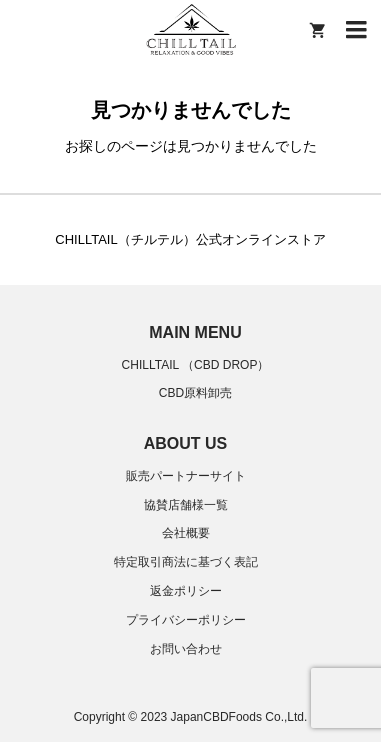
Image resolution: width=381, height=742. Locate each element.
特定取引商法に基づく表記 (186, 562)
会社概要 (186, 533)
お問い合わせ (186, 649)
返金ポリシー (186, 591)
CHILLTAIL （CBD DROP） (196, 365)
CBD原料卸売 (195, 393)
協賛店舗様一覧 (186, 505)
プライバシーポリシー (186, 620)
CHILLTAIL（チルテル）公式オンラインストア (190, 239)
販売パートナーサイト (186, 476)
